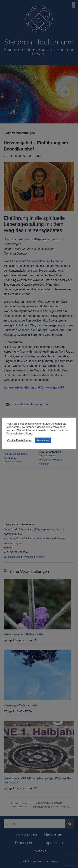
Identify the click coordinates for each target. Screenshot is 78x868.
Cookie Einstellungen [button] (20, 440)
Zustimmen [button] (43, 440)
